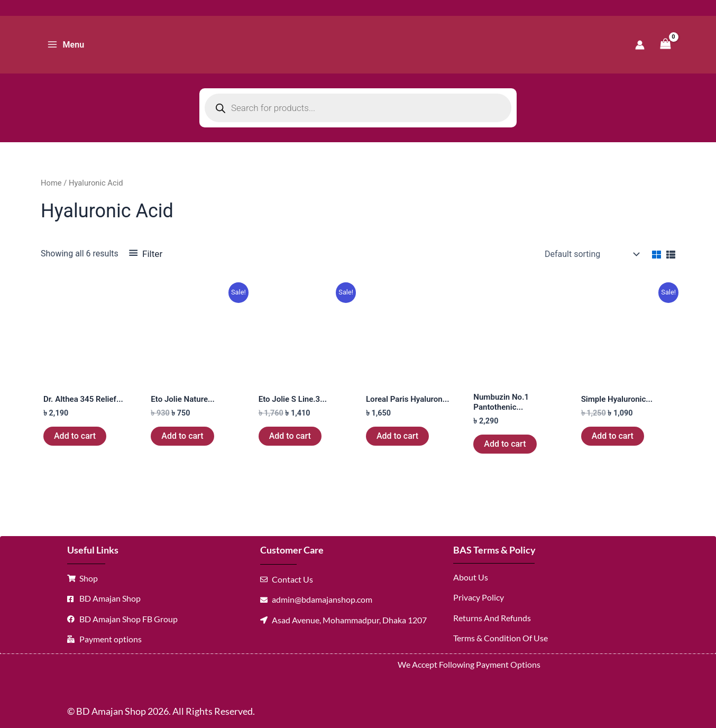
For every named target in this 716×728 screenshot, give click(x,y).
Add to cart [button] (75, 436)
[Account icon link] (640, 45)
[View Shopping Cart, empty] (665, 45)
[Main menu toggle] (66, 44)
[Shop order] (591, 254)
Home (51, 183)
